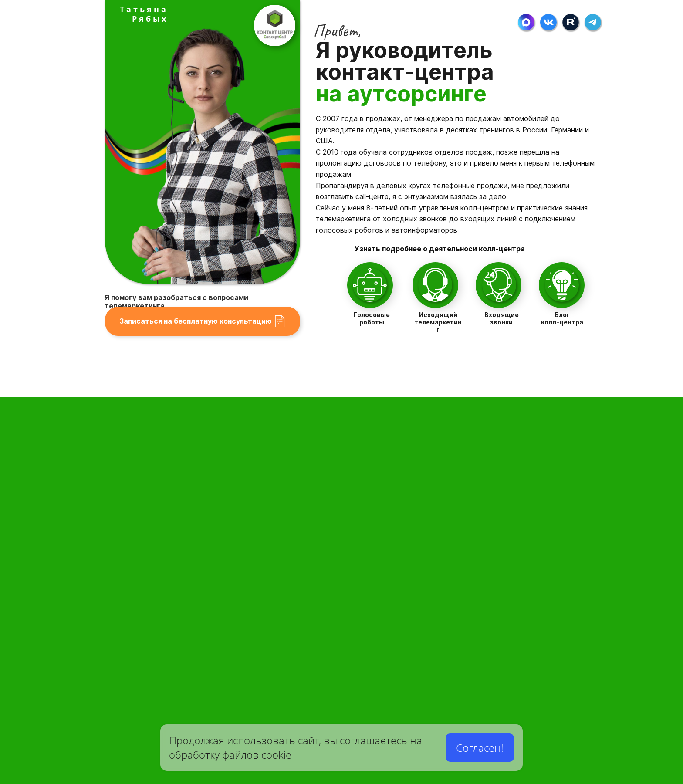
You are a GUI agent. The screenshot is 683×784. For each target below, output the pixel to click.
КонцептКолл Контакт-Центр (299, 495)
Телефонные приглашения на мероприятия (463, 638)
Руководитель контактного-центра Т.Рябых (303, 607)
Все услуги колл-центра (306, 589)
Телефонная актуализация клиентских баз (459, 603)
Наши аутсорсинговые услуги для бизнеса (305, 623)
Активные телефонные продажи (444, 567)
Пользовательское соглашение (314, 691)
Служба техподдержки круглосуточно (163, 594)
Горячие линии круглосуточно (171, 575)
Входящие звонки (502, 318)
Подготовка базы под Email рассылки (306, 555)
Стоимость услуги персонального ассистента (151, 617)
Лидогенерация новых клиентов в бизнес (458, 585)
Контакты (318, 704)
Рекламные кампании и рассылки (448, 656)
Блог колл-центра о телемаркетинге (308, 717)
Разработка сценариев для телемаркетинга (306, 536)
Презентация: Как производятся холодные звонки (473, 714)
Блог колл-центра (562, 318)
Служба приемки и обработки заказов (160, 557)
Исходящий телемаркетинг (438, 322)
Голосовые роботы (372, 318)
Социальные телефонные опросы (448, 685)
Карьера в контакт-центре (135, 700)
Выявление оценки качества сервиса (453, 698)
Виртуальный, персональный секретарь (155, 539)
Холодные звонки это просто (438, 551)
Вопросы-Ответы (311, 654)
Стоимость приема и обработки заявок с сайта (148, 637)
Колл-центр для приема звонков (167, 521)
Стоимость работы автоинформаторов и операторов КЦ (472, 535)
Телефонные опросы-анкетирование (453, 671)
